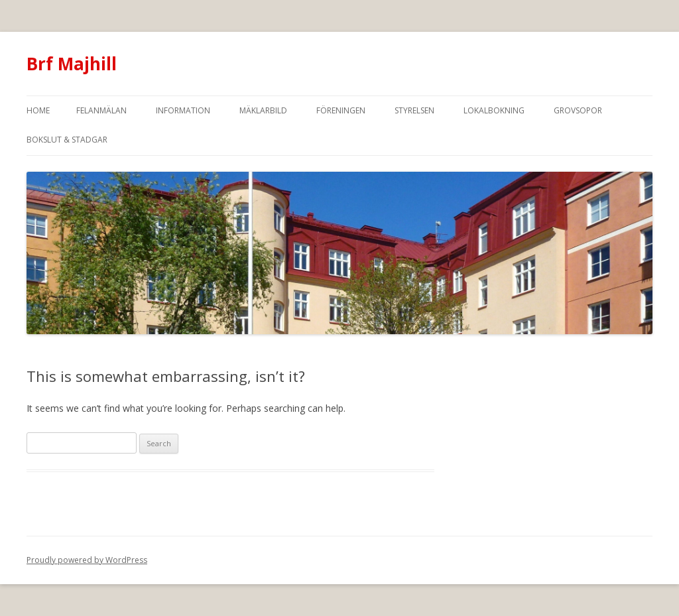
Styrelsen (414, 110)
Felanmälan (101, 110)
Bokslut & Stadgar (67, 140)
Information (183, 110)
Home (38, 110)
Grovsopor (578, 110)
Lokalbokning (494, 110)
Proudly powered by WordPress (87, 560)
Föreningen (341, 110)
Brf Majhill (72, 64)
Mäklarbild (263, 110)
